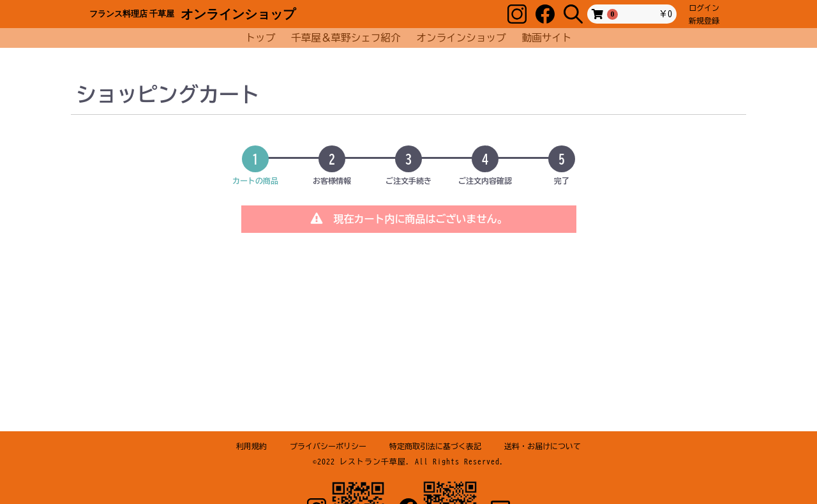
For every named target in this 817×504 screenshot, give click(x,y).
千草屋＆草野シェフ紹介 (346, 36)
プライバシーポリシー (328, 446)
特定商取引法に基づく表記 (435, 446)
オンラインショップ (462, 36)
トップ (255, 36)
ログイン (704, 8)
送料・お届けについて (543, 446)
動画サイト (554, 36)
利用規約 (251, 446)
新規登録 (704, 20)
